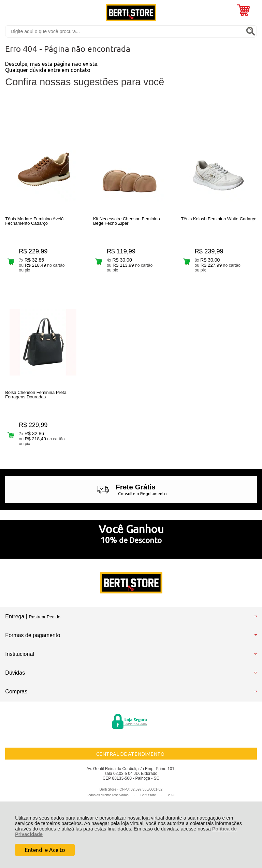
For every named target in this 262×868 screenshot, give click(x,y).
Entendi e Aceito (45, 850)
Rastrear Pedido (44, 617)
